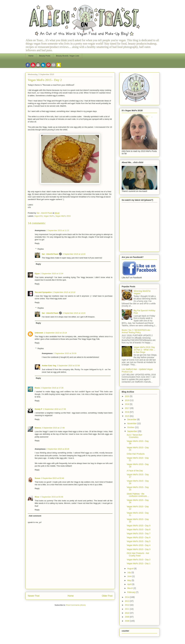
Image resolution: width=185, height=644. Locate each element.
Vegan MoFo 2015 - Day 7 (139, 534)
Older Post (107, 596)
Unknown (39, 333)
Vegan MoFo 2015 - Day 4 (139, 545)
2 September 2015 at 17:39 (54, 409)
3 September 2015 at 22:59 (68, 366)
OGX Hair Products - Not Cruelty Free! (138, 554)
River (37, 497)
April (129, 584)
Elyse (37, 274)
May (129, 580)
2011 (127, 609)
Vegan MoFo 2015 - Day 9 (139, 526)
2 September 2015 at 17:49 (53, 428)
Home (31, 56)
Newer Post (34, 596)
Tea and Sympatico (43, 292)
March (130, 588)
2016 (127, 412)
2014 (127, 597)
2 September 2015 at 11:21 (58, 230)
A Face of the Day (135, 471)
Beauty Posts (45, 56)
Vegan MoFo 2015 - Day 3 (139, 549)
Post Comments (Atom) (76, 605)
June (130, 576)
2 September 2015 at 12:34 (52, 274)
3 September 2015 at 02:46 (53, 478)
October (131, 427)
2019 (127, 400)
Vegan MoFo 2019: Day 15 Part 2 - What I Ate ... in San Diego (144, 350)
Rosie (37, 388)
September (132, 431)
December (132, 419)
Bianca (38, 428)
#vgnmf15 (39, 216)
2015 (127, 416)
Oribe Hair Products (136, 454)
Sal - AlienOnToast (50, 254)
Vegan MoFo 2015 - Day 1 (139, 563)
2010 (127, 613)
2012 (127, 605)
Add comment (35, 516)
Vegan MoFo (49, 216)
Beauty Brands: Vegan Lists (68, 56)
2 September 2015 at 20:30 (65, 353)
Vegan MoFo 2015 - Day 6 (139, 537)
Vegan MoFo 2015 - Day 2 (139, 560)
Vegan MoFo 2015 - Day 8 (139, 529)
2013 (127, 601)
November (132, 423)
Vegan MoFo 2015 (63, 216)
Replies (41, 249)
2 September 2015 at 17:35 (52, 388)
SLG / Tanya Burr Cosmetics (134, 436)
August (131, 569)
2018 (127, 404)
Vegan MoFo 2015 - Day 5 (139, 541)
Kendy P (38, 409)
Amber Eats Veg (49, 366)
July (129, 572)
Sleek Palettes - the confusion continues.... (138, 495)
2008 (127, 621)
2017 (127, 408)
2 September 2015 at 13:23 (74, 313)
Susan (38, 478)
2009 (127, 617)
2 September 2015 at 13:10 (64, 292)
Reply (37, 243)
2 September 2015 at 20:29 (58, 449)
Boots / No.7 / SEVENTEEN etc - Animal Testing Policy (137, 331)
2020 (127, 396)
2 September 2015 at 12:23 (74, 254)
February (132, 592)
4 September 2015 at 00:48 (52, 497)
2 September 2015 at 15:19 (55, 333)
